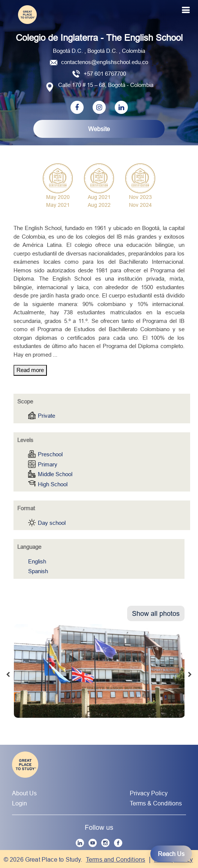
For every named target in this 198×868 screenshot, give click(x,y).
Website (99, 129)
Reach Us (171, 854)
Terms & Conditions (156, 803)
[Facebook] (118, 843)
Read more (30, 370)
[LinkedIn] (80, 843)
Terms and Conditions (116, 859)
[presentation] (8, 675)
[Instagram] (105, 843)
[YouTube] (93, 843)
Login (19, 803)
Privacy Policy (149, 793)
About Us (24, 793)
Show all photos (156, 613)
